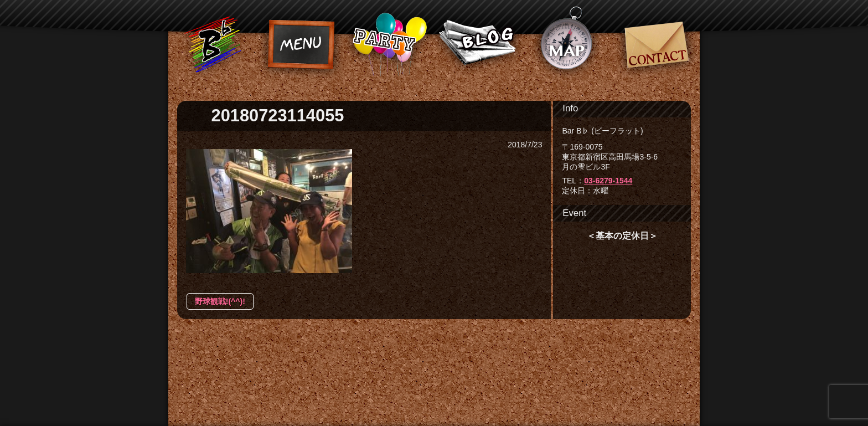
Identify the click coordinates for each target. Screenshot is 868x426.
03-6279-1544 (608, 181)
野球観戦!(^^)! (220, 301)
